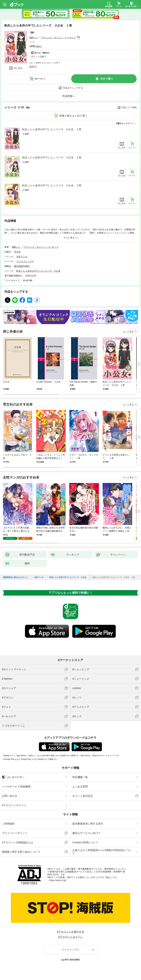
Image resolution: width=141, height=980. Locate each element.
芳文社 (17, 252)
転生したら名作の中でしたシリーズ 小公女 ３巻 (52, 185)
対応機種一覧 (80, 777)
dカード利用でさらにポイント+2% (44, 63)
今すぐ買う (107, 79)
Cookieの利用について (85, 842)
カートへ (40, 79)
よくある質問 (80, 787)
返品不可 (33, 66)
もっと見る (128, 332)
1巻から (120, 123)
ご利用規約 (8, 824)
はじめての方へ (13, 777)
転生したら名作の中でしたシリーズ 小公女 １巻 (52, 129)
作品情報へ (69, 96)
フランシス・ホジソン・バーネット (58, 38)
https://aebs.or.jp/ (58, 880)
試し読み (18, 68)
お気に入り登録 (129, 107)
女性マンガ (22, 257)
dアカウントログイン (14, 805)
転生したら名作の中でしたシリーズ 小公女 (38, 271)
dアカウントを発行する (70, 932)
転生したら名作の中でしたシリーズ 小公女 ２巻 (52, 157)
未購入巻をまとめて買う (73, 116)
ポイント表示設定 (83, 796)
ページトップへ (70, 950)
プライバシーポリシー (15, 833)
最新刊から (131, 123)
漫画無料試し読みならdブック (15, 577)
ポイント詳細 (38, 57)
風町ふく (34, 38)
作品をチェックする (73, 88)
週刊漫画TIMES (22, 266)
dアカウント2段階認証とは (17, 842)
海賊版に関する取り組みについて (21, 852)
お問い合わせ (10, 796)
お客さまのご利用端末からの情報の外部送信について (102, 852)
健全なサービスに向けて (86, 833)
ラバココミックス (25, 261)
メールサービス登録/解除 (16, 787)
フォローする (79, 37)
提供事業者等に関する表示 (88, 824)
